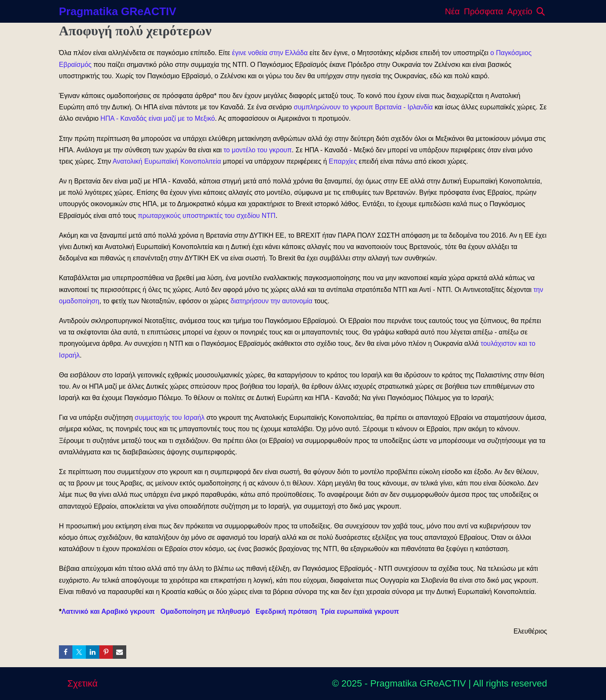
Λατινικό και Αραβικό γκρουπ (108, 611)
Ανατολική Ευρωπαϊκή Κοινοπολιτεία (167, 161)
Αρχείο (520, 11)
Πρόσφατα (483, 11)
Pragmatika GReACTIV (118, 11)
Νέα (452, 11)
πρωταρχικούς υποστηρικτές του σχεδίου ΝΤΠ (206, 216)
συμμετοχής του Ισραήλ (170, 418)
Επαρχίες (343, 161)
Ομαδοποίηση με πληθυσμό (205, 611)
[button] (541, 11)
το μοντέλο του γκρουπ (258, 150)
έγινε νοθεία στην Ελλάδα (270, 53)
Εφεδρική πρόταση (286, 611)
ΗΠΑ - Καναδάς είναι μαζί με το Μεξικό (158, 118)
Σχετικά (82, 683)
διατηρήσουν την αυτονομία (271, 301)
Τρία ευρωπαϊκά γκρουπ (361, 611)
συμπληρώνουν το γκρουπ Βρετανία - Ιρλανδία (363, 107)
